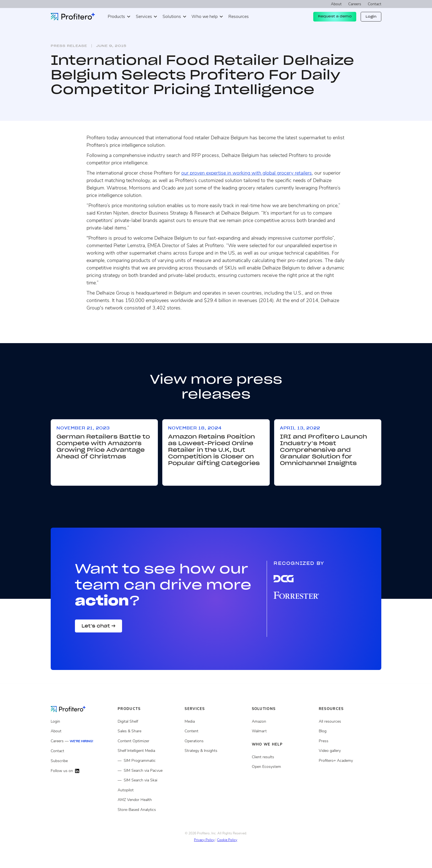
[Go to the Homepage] (72, 709)
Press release (69, 46)
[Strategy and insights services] (216, 751)
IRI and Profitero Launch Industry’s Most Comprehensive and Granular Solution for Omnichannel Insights (323, 450)
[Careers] (82, 741)
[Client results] (283, 731)
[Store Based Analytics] (149, 810)
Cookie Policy (227, 840)
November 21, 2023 (83, 428)
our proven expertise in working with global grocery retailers (247, 173)
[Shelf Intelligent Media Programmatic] (149, 761)
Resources (239, 17)
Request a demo (335, 16)
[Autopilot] (149, 790)
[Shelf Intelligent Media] (149, 751)
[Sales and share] (149, 731)
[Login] (82, 722)
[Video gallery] (350, 751)
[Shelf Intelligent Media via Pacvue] (149, 771)
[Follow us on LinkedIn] (82, 771)
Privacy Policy (204, 840)
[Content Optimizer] (149, 741)
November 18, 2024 (195, 428)
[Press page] (350, 741)
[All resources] (350, 722)
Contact (375, 4)
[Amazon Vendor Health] (149, 800)
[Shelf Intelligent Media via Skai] (149, 780)
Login (371, 17)
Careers (355, 4)
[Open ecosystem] (283, 722)
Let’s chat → (98, 626)
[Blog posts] (350, 731)
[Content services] (216, 731)
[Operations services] (216, 741)
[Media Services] (216, 722)
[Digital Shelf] (149, 722)
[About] (82, 731)
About (336, 4)
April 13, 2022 (300, 428)
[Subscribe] (82, 761)
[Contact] (82, 751)
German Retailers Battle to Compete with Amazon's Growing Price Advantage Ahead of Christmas (103, 447)
